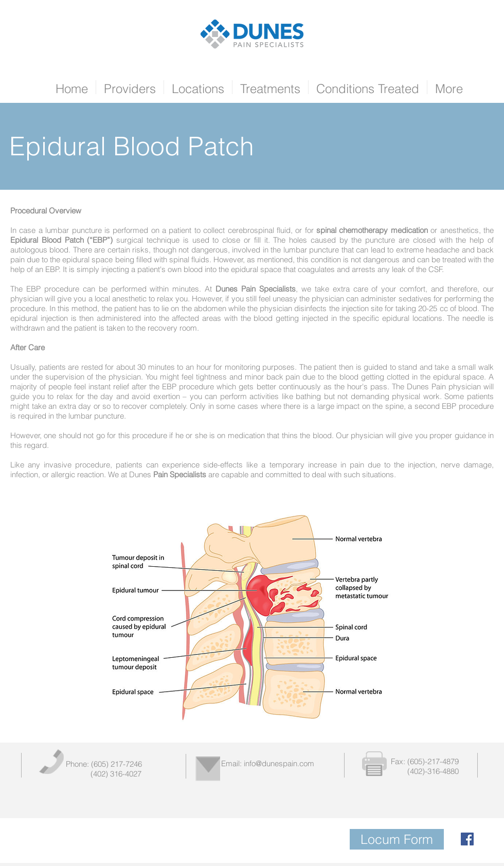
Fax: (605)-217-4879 (425, 761)
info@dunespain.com (279, 763)
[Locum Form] (397, 839)
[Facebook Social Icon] (467, 839)
